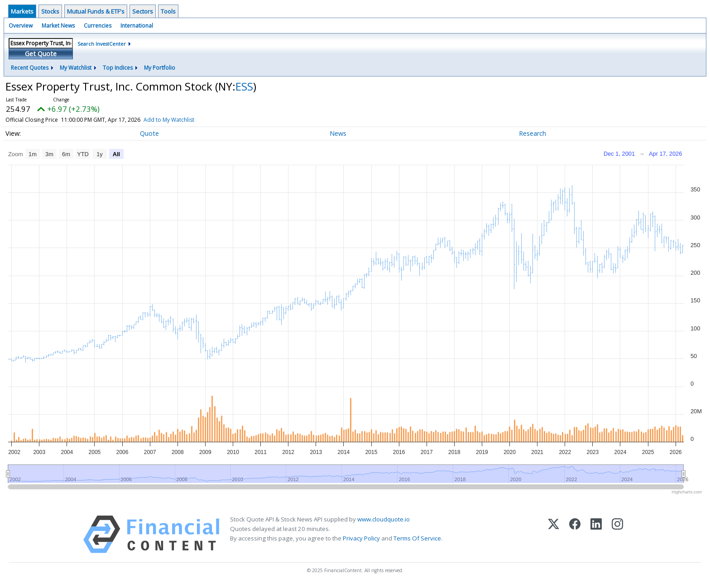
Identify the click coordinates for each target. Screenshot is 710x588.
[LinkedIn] (596, 534)
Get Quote (41, 54)
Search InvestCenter (102, 44)
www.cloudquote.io (384, 519)
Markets (22, 11)
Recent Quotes (30, 68)
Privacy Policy (361, 538)
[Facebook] (575, 534)
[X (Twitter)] (554, 534)
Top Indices (118, 68)
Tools (168, 11)
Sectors (143, 11)
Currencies (98, 26)
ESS (244, 86)
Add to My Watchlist (169, 120)
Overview (21, 26)
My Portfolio (160, 68)
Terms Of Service (417, 538)
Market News (58, 26)
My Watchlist (76, 68)
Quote (149, 133)
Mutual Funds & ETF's (96, 11)
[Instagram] (617, 534)
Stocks (50, 11)
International (137, 26)
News (338, 133)
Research (532, 133)
